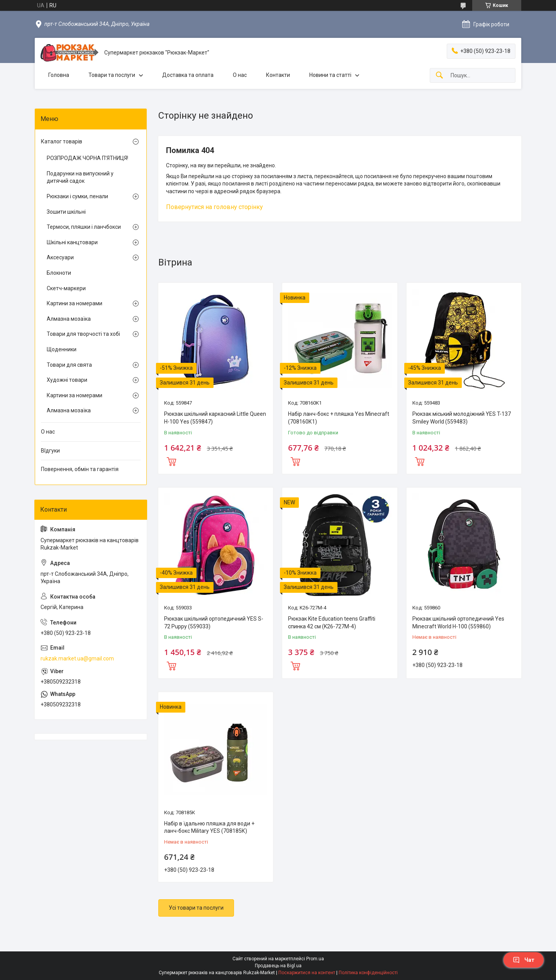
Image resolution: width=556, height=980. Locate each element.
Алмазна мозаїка (69, 319)
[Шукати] (439, 76)
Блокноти (59, 273)
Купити (171, 461)
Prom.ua (315, 959)
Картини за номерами (75, 303)
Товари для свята (69, 365)
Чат (524, 960)
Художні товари (67, 380)
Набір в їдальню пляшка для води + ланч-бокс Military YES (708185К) (209, 827)
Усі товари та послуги (196, 908)
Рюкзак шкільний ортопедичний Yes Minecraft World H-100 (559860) (458, 623)
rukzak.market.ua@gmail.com (77, 658)
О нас (240, 75)
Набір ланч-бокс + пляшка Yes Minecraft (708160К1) (339, 418)
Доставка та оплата (188, 75)
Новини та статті (330, 75)
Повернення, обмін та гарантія (80, 469)
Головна (59, 75)
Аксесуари (60, 257)
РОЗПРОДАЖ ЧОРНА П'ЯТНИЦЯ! (87, 158)
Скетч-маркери (66, 288)
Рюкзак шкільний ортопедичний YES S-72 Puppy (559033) (214, 623)
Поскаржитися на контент (307, 973)
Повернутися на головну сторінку (214, 207)
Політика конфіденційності (368, 973)
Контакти (278, 75)
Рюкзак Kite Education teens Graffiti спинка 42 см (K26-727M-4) (332, 623)
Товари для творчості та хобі (83, 334)
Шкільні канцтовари (72, 242)
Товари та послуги (112, 75)
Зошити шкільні (66, 212)
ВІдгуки (50, 451)
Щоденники (62, 349)
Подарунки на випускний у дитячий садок (80, 177)
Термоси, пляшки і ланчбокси (84, 227)
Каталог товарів (62, 141)
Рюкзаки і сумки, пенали (77, 196)
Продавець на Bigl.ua (278, 966)
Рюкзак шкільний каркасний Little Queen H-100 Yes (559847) (215, 418)
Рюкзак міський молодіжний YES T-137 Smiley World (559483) (462, 418)
